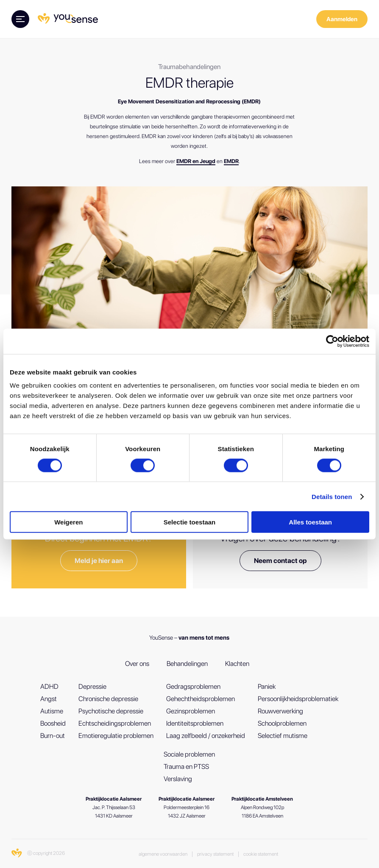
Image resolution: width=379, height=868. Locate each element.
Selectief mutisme (283, 736)
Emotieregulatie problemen (116, 736)
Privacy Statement (215, 854)
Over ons (137, 664)
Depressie (92, 686)
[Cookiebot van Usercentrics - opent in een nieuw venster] (332, 341)
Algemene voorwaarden (163, 854)
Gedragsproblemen (193, 686)
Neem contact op (280, 561)
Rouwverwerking (280, 711)
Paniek (267, 686)
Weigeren (68, 522)
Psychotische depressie (111, 711)
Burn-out (53, 736)
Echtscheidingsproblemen (115, 723)
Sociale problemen (189, 754)
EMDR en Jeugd (196, 161)
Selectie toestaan (190, 522)
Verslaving (178, 779)
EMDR (231, 161)
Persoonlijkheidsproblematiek (298, 699)
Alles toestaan (310, 522)
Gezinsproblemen (191, 711)
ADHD (49, 686)
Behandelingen (187, 664)
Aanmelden (342, 19)
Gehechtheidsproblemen (201, 699)
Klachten (237, 664)
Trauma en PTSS (186, 767)
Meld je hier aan (99, 561)
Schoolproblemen (282, 723)
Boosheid (53, 723)
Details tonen (332, 496)
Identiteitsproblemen (195, 723)
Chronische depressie (108, 699)
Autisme (52, 711)
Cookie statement (261, 854)
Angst (49, 699)
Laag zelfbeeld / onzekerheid (206, 736)
